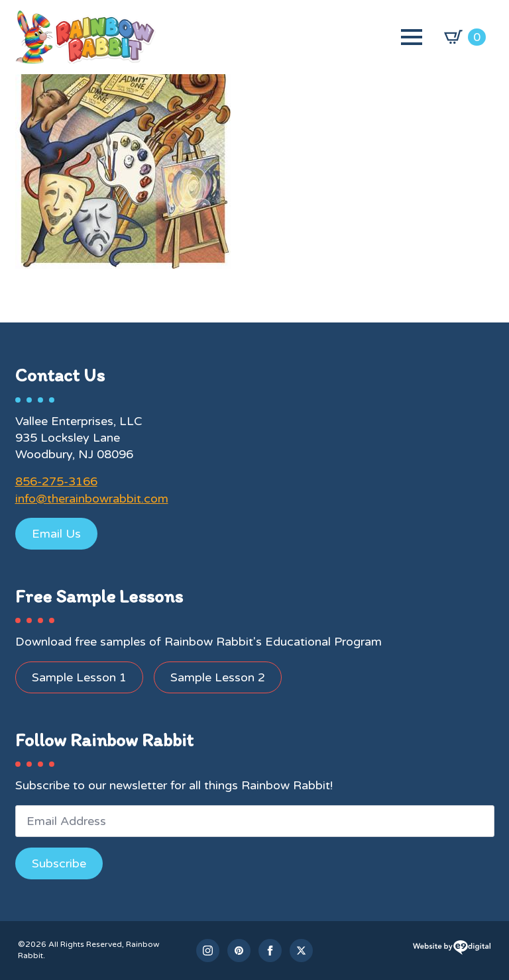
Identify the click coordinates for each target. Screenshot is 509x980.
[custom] (239, 951)
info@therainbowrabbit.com (92, 499)
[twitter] (301, 951)
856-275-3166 (56, 481)
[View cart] (465, 37)
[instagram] (208, 951)
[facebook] (270, 951)
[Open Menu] (412, 37)
